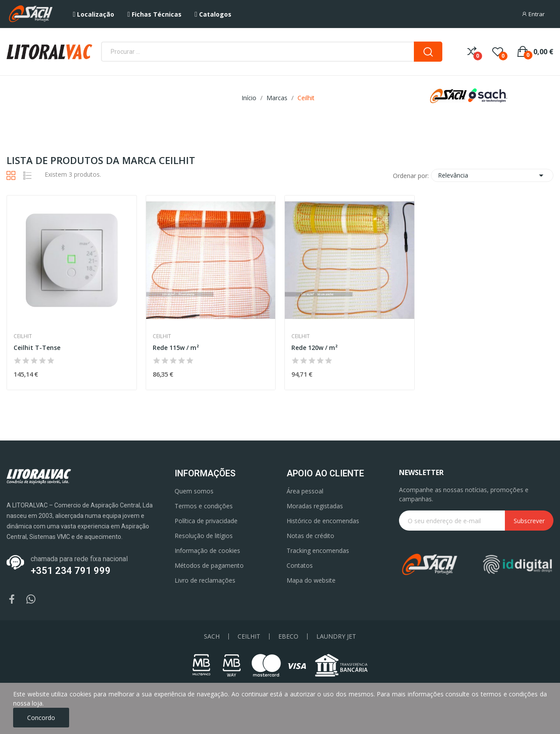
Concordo (41, 718)
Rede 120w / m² (315, 348)
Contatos (300, 565)
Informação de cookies (207, 550)
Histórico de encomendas (323, 521)
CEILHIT (249, 636)
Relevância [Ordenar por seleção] (492, 175)
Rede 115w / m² (176, 348)
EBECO (288, 636)
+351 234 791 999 (71, 571)
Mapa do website (311, 580)
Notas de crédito (310, 536)
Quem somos (194, 491)
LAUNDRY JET (336, 636)
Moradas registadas (315, 506)
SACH (212, 636)
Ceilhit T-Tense (37, 348)
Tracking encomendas (318, 550)
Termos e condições (204, 506)
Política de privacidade (206, 521)
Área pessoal (305, 491)
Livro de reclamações (205, 580)
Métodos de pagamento (209, 565)
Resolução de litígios (204, 536)
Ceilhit (23, 336)
